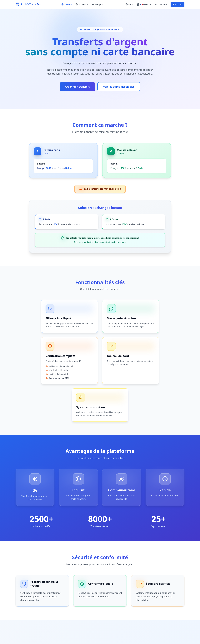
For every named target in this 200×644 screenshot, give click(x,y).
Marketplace (98, 4)
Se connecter (162, 4)
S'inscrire (177, 4)
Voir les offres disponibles (119, 87)
